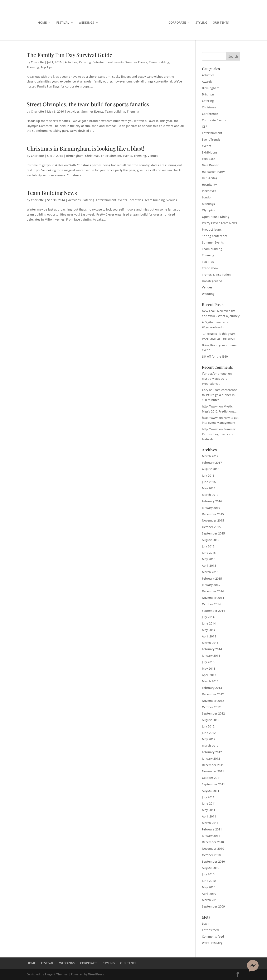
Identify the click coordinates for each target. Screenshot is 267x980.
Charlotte (37, 62)
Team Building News (52, 193)
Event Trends (211, 139)
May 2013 (209, 668)
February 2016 (212, 501)
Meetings (208, 204)
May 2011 (209, 810)
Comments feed (213, 936)
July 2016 (208, 475)
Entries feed (210, 930)
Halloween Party (213, 172)
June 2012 (209, 733)
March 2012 (210, 746)
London (207, 197)
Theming (33, 67)
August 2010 (211, 868)
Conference (210, 114)
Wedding (208, 294)
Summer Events (136, 62)
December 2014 (213, 591)
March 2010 (210, 900)
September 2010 (213, 861)
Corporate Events (214, 120)
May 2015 (209, 559)
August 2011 (211, 791)
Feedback (209, 159)
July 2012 (208, 726)
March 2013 (210, 681)
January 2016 (211, 508)
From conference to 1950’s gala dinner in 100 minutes (219, 395)
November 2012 (213, 701)
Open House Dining (216, 217)
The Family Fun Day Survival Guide (69, 55)
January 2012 (211, 758)
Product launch (213, 229)
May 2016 (209, 488)
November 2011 (213, 771)
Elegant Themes (56, 974)
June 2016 (209, 482)
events (119, 62)
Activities (71, 62)
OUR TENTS (221, 23)
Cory (205, 390)
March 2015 (210, 572)
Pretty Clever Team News (219, 223)
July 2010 (208, 874)
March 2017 (210, 456)
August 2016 (211, 469)
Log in (206, 924)
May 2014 (209, 630)
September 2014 (213, 611)
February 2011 (212, 829)
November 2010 (213, 849)
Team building (159, 62)
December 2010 (213, 842)
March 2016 (210, 495)
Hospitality (209, 185)
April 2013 (209, 675)
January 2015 (211, 585)
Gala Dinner (210, 165)
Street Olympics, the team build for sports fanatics (88, 104)
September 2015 (213, 533)
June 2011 (209, 803)
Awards (207, 82)
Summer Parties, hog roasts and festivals (219, 434)
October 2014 (211, 604)
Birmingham (75, 156)
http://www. (210, 406)
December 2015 (213, 514)
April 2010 (209, 894)
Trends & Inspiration (216, 275)
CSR (205, 126)
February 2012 (212, 752)
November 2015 (213, 520)
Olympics (208, 210)
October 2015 (211, 527)
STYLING (201, 23)
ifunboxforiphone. (215, 374)
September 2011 (213, 784)
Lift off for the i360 (215, 356)
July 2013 (208, 662)
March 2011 (210, 823)
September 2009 (213, 906)
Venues (153, 156)
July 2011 (208, 797)
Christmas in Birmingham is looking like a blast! (86, 148)
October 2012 (211, 707)
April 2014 (209, 636)
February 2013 (212, 688)
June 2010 (209, 881)
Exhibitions (210, 152)
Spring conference (215, 236)
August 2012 (211, 720)
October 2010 (211, 855)
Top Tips (47, 67)
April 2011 (209, 816)
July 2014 (208, 617)
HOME (42, 23)
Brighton (208, 94)
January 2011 (211, 836)
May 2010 (209, 887)
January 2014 (211, 656)
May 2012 (209, 739)
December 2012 (213, 694)
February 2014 (212, 649)
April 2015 (209, 566)
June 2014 (209, 623)
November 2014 (213, 598)
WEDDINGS (86, 23)
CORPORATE (177, 23)
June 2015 (209, 553)
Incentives (136, 200)
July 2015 (208, 546)
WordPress (96, 974)
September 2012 (213, 713)
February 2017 (212, 463)
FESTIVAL (63, 23)
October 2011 (211, 778)
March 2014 (210, 643)
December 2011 (213, 765)
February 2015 (212, 578)
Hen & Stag (210, 178)
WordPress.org (212, 943)
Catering (85, 62)
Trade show (210, 268)
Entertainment (103, 62)
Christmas (92, 156)
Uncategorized (212, 281)
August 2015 (211, 540)
